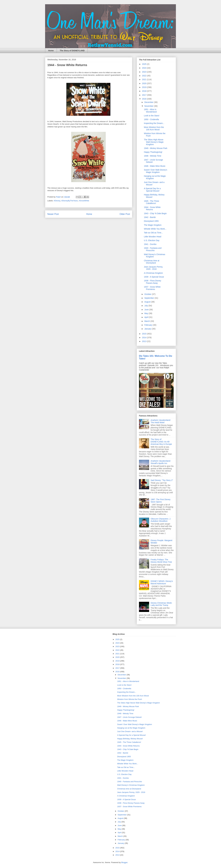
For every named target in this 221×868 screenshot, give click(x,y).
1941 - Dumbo (150, 244)
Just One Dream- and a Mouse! (130, 731)
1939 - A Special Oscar (154, 277)
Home (51, 51)
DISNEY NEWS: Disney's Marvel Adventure (162, 582)
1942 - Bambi (150, 217)
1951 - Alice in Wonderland (150, 111)
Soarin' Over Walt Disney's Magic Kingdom (156, 171)
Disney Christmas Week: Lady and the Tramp (161, 604)
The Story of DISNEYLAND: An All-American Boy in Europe (161, 442)
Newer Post (53, 214)
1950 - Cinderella (151, 119)
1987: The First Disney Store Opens (161, 501)
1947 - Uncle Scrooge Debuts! (129, 717)
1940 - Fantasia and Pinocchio (153, 249)
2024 (145, 68)
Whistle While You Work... (155, 229)
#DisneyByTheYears (70, 201)
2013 (145, 341)
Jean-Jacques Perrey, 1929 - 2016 (153, 268)
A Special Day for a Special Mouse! (152, 190)
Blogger (124, 862)
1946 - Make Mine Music (155, 166)
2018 (145, 91)
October (148, 294)
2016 (145, 99)
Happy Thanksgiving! (153, 152)
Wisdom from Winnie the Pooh (130, 699)
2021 (145, 79)
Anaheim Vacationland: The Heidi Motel (161, 421)
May (146, 313)
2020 (145, 83)
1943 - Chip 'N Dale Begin (155, 213)
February (149, 325)
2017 (145, 95)
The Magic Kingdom (153, 225)
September (149, 298)
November (149, 106)
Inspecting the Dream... (154, 123)
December (149, 102)
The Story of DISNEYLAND (72, 51)
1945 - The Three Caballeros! (152, 202)
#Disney (57, 201)
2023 (145, 72)
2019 (145, 87)
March (147, 321)
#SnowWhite (84, 201)
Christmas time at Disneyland (152, 262)
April (147, 317)
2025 (145, 64)
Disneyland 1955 (151, 221)
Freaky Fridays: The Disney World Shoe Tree (161, 561)
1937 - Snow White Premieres (152, 288)
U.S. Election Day (152, 240)
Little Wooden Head (153, 237)
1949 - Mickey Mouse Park (156, 148)
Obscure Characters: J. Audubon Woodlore (161, 520)
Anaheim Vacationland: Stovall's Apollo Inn (161, 462)
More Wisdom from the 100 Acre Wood (154, 128)
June (147, 310)
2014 (145, 338)
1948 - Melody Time (153, 156)
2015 (145, 334)
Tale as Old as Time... (153, 233)
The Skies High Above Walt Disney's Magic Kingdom (154, 142)
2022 (145, 76)
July (146, 306)
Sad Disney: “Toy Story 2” (162, 480)
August (148, 302)
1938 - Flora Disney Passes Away (153, 282)
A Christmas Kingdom (153, 273)
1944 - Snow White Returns (152, 208)
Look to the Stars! (152, 116)
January (148, 329)
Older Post (125, 214)
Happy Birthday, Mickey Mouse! (130, 739)
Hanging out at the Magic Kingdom (131, 728)
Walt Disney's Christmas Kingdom (131, 785)
